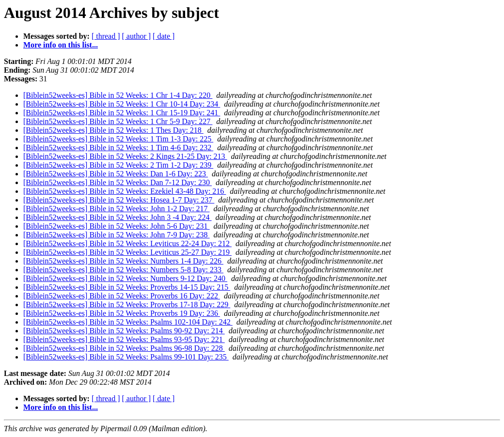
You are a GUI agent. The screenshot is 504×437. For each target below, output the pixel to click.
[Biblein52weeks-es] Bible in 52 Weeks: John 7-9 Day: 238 (117, 235)
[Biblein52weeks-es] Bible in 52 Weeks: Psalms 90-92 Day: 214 (124, 331)
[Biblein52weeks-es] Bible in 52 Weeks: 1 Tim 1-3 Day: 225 (118, 139)
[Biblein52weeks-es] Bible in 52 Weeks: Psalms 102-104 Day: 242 (128, 322)
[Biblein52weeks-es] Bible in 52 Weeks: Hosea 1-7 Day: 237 (119, 200)
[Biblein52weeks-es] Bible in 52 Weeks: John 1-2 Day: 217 (117, 209)
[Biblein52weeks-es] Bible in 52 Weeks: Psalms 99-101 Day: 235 (126, 357)
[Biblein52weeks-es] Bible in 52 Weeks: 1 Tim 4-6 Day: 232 (118, 148)
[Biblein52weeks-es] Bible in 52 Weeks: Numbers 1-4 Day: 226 (123, 261)
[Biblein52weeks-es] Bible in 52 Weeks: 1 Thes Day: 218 (113, 130)
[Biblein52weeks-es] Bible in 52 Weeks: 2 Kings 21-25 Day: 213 (125, 156)
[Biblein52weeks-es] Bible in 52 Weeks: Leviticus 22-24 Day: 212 (127, 243)
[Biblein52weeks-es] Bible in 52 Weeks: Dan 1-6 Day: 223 (116, 174)
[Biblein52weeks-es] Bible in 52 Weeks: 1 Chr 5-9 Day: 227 (118, 121)
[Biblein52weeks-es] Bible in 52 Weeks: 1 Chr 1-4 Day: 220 (118, 95)
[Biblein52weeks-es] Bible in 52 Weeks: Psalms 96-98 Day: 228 (124, 348)
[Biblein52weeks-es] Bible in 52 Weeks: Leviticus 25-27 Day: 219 (127, 252)
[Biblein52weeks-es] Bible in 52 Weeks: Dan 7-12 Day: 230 (118, 182)
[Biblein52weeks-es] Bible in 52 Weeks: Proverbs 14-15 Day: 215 (127, 287)
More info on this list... (61, 45)
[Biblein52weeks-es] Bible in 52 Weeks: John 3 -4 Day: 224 (118, 217)
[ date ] (164, 36)
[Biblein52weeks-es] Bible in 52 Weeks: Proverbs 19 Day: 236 (122, 313)
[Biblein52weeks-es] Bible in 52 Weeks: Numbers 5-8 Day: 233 (123, 270)
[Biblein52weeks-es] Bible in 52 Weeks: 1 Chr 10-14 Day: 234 (122, 104)
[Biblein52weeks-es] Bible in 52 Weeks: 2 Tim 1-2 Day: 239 (118, 165)
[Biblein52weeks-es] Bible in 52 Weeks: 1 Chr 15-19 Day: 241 (122, 113)
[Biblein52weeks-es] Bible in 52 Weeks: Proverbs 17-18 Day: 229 (127, 304)
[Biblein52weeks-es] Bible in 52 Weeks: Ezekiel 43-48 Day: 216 (125, 191)
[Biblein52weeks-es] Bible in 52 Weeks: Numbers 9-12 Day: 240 (125, 278)
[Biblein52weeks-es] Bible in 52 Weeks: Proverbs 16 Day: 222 (122, 296)
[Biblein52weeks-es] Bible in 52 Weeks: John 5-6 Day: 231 (117, 226)
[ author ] (137, 36)
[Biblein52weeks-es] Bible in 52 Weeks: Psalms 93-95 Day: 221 (124, 339)
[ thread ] (106, 36)
